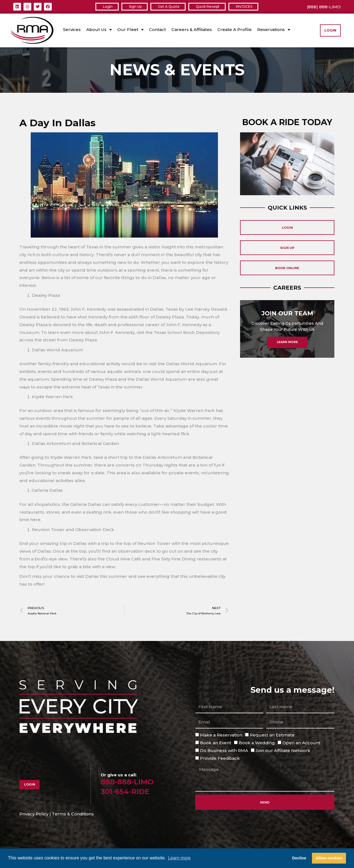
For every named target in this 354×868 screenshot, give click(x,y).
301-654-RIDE (128, 792)
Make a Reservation (221, 736)
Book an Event (216, 743)
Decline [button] (299, 858)
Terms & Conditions (73, 815)
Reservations (274, 30)
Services (72, 29)
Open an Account (301, 743)
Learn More (287, 354)
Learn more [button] (179, 858)
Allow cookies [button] (329, 858)
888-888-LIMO (130, 782)
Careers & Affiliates (192, 29)
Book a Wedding (257, 743)
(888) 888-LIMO (324, 7)
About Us (99, 30)
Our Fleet (130, 30)
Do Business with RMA (224, 751)
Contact (158, 29)
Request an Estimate (272, 736)
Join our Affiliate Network (283, 751)
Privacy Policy (34, 815)
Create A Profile (235, 29)
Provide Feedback (220, 759)
